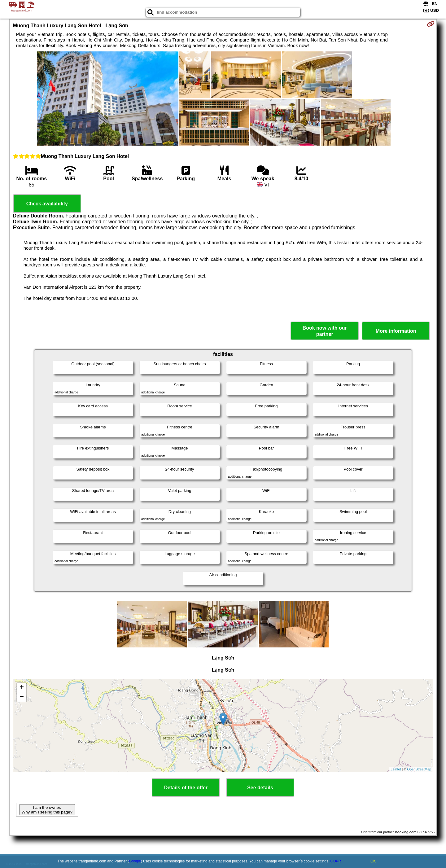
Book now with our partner (325, 331)
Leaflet (396, 769)
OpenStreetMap (419, 769)
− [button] (22, 697)
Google (135, 861)
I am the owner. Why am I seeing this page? (47, 810)
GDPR (336, 861)
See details (260, 788)
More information (396, 331)
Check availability (47, 204)
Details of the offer (186, 788)
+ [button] (22, 688)
